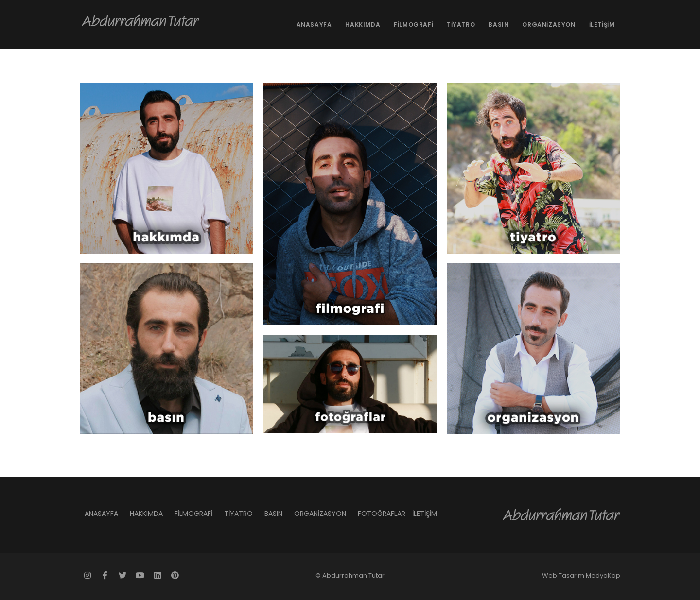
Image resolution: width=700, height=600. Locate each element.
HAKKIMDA (363, 25)
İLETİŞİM (602, 25)
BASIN (499, 25)
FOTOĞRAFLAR (382, 514)
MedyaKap (603, 575)
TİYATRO (461, 25)
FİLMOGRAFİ (413, 25)
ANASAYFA (314, 25)
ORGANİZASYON (549, 25)
